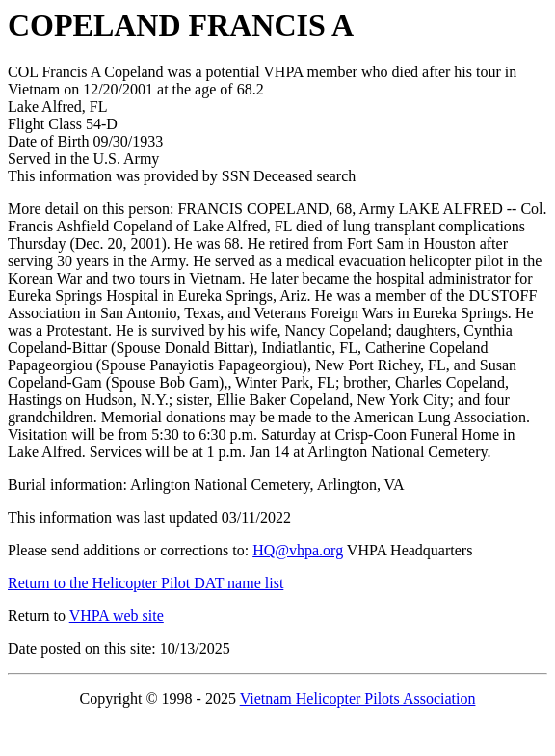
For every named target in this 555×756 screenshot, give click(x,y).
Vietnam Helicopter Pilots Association (358, 699)
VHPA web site (117, 616)
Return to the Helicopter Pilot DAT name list (145, 583)
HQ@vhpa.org (298, 550)
